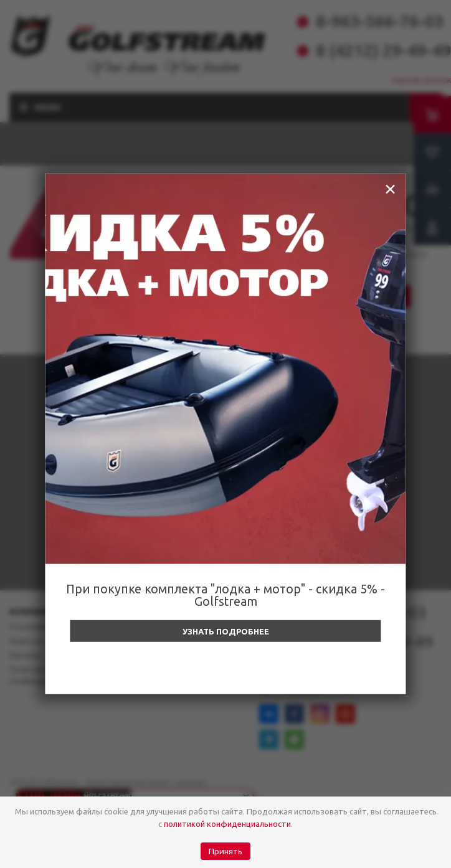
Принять (225, 851)
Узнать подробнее (226, 631)
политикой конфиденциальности (227, 824)
